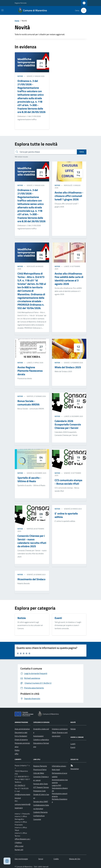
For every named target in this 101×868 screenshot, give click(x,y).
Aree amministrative (22, 729)
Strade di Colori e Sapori (41, 796)
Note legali (56, 770)
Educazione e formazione (41, 745)
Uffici (17, 754)
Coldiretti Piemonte (40, 812)
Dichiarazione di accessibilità (60, 775)
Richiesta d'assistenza (60, 800)
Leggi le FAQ (57, 785)
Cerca (82, 152)
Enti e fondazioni (21, 736)
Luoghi (73, 744)
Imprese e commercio (60, 729)
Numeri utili (19, 850)
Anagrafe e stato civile (41, 731)
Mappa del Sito (75, 859)
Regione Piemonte (21, 3)
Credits (56, 859)
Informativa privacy (59, 766)
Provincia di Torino (40, 770)
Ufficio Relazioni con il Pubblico (22, 841)
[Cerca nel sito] (83, 10)
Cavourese (37, 819)
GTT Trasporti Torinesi (41, 787)
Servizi (41, 859)
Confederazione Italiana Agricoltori (41, 807)
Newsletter (75, 769)
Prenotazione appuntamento (60, 795)
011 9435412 (20, 785)
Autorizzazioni (38, 736)
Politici (17, 750)
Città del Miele (39, 773)
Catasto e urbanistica (41, 740)
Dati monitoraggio (21, 859)
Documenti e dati (21, 732)
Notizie (20, 76)
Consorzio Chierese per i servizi (41, 778)
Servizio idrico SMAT (41, 801)
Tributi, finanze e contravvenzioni (60, 734)
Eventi (73, 747)
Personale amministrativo (22, 745)
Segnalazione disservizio (60, 789)
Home (17, 21)
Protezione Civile (39, 791)
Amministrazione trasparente (60, 781)
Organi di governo (21, 740)
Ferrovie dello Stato (41, 784)
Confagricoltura (39, 816)
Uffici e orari (19, 846)
